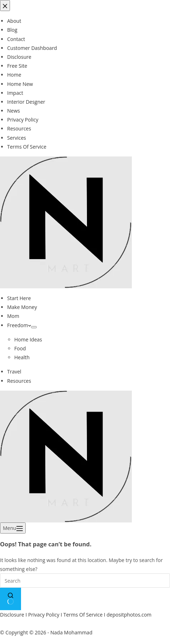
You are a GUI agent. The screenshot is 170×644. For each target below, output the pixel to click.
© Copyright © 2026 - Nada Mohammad (46, 632)
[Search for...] (85, 581)
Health (22, 357)
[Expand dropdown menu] (34, 327)
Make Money (22, 307)
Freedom (19, 325)
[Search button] (11, 599)
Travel (14, 372)
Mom (13, 316)
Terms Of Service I (85, 615)
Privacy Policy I (46, 615)
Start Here (19, 298)
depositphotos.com (129, 615)
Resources (19, 381)
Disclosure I (14, 615)
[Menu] (13, 528)
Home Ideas (28, 339)
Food (20, 348)
